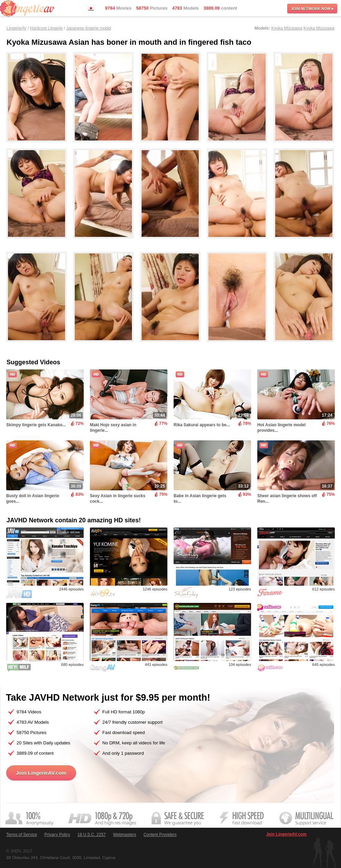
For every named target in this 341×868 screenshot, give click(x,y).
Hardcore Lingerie (46, 28)
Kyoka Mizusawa (287, 28)
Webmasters (125, 835)
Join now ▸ (312, 9)
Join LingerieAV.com (41, 773)
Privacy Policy (57, 835)
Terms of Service (22, 835)
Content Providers (160, 835)
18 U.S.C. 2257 (92, 835)
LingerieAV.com (28, 8)
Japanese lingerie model (89, 28)
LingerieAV (17, 28)
